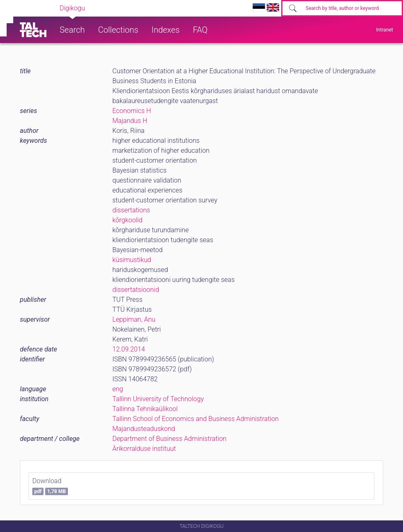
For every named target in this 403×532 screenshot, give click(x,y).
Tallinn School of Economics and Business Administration (195, 419)
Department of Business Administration (169, 439)
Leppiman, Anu (134, 319)
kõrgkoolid (127, 220)
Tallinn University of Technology (158, 399)
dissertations (131, 210)
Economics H (132, 111)
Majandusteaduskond (144, 429)
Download (50, 486)
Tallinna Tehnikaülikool (145, 409)
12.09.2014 (129, 349)
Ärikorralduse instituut (144, 449)
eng (118, 389)
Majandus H (130, 121)
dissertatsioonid (136, 290)
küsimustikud (132, 260)
